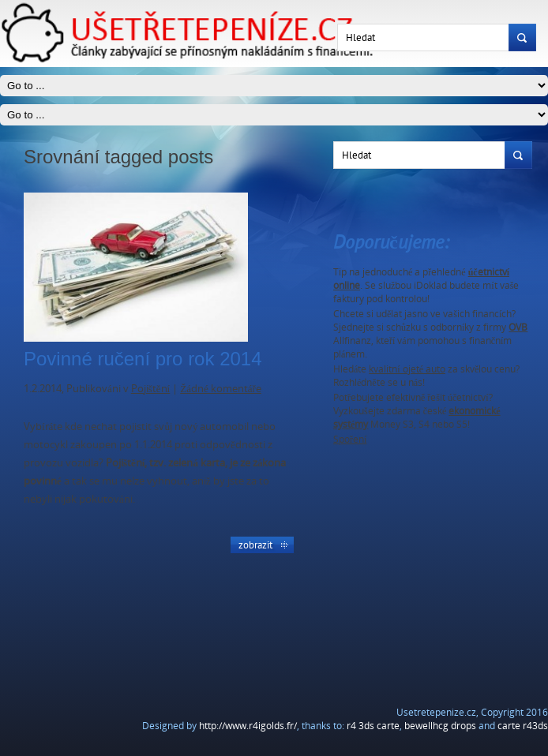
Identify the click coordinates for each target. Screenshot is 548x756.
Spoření (350, 439)
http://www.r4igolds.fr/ (248, 726)
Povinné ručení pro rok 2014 (143, 359)
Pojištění (150, 388)
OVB (518, 327)
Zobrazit (255, 545)
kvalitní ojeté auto (407, 369)
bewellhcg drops (440, 726)
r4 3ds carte (373, 726)
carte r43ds (523, 726)
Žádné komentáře (221, 388)
